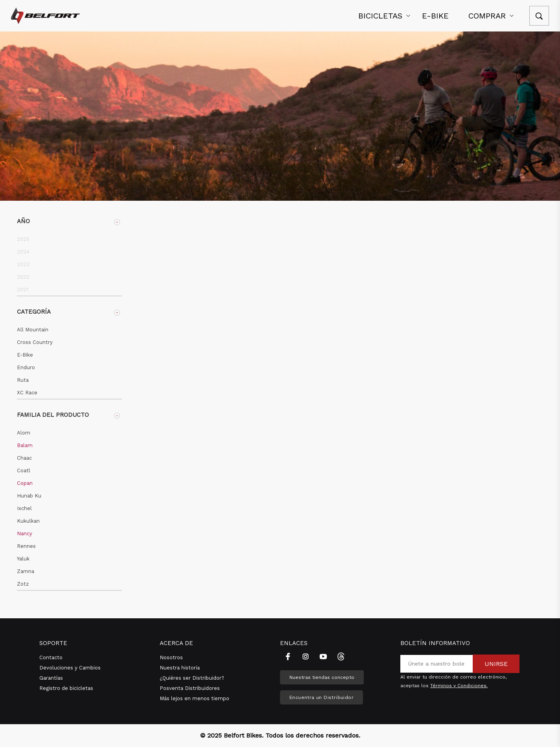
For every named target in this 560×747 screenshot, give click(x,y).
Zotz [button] (23, 584)
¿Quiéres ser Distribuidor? (192, 678)
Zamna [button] (26, 571)
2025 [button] (23, 239)
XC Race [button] (27, 393)
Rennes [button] (26, 546)
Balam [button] (25, 445)
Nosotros (171, 657)
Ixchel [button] (24, 508)
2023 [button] (23, 264)
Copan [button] (25, 483)
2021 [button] (23, 289)
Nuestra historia (180, 668)
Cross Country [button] (35, 342)
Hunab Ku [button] (29, 496)
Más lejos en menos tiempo (194, 698)
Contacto (51, 657)
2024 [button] (23, 252)
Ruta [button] (23, 380)
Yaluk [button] (23, 559)
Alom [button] (24, 433)
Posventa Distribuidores (190, 688)
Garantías (51, 678)
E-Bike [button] (25, 355)
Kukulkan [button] (28, 521)
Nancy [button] (25, 533)
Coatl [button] (24, 471)
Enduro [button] (26, 367)
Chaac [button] (24, 458)
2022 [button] (23, 277)
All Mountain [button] (33, 330)
